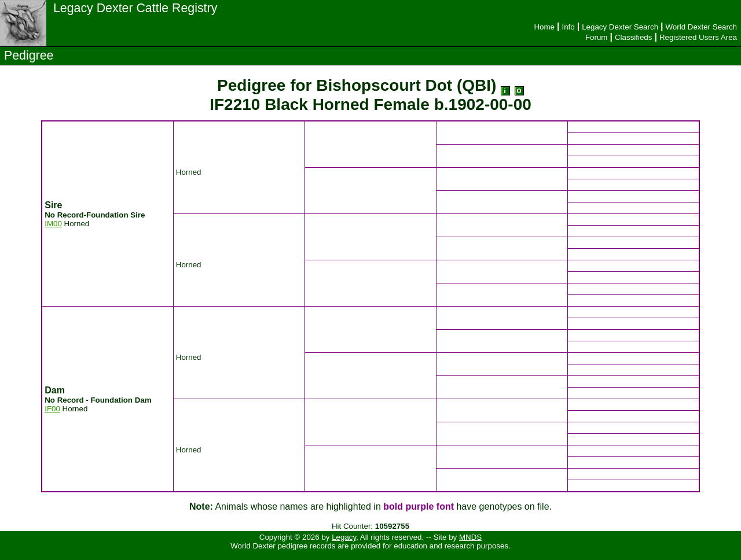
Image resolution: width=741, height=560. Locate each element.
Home (544, 27)
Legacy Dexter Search (620, 27)
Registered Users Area (698, 37)
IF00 (52, 409)
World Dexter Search (701, 27)
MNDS (470, 537)
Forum (597, 37)
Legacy (344, 537)
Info (568, 27)
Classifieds (633, 37)
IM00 (53, 224)
